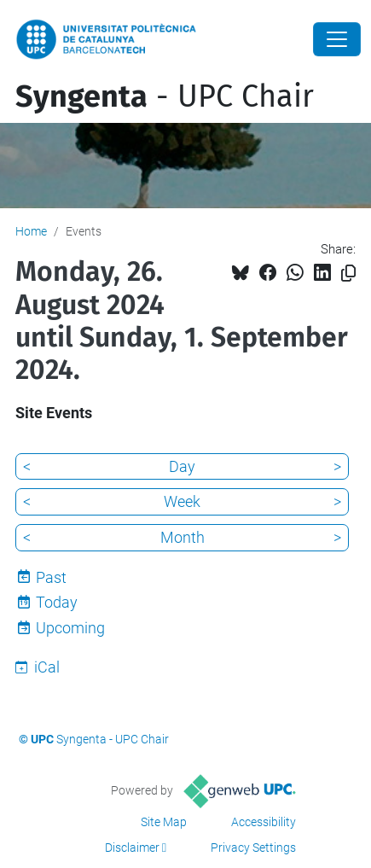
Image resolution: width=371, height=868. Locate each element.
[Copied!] (348, 274)
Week (182, 501)
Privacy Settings (253, 848)
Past (51, 577)
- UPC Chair (165, 96)
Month (183, 537)
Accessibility (264, 822)
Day (182, 466)
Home (31, 231)
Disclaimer (132, 848)
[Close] (337, 39)
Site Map (164, 822)
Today (57, 602)
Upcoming (70, 628)
